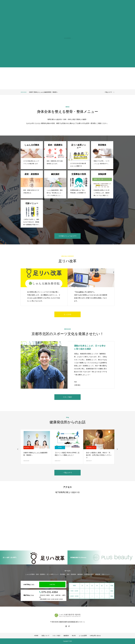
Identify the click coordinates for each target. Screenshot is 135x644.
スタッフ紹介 (67, 397)
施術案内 (66, 636)
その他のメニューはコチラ (67, 236)
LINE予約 (52, 585)
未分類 (60, 447)
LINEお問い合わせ (95, 636)
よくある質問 (83, 636)
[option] (60, 92)
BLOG (74, 636)
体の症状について (29, 447)
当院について (45, 636)
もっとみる (67, 314)
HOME (36, 636)
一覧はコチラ (108, 92)
